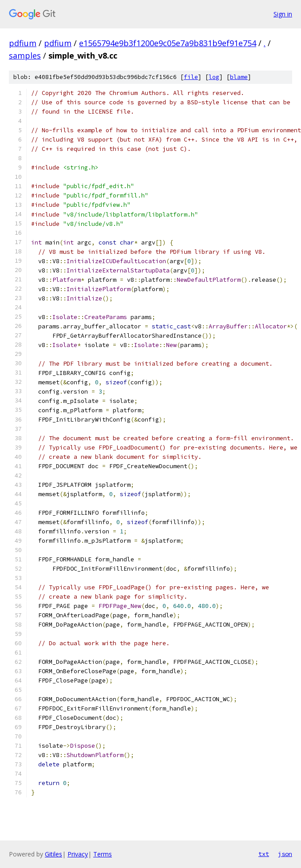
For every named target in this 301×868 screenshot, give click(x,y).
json (285, 854)
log (214, 77)
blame (239, 77)
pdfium (23, 43)
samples (25, 55)
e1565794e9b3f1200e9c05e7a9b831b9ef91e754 (168, 43)
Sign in (283, 14)
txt (264, 854)
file (191, 77)
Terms (103, 854)
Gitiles (53, 854)
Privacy (78, 854)
